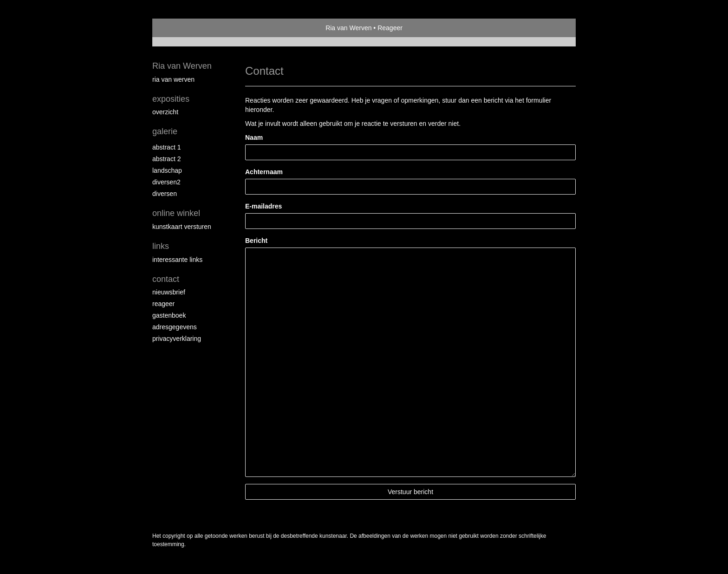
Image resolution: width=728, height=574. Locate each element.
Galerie (165, 131)
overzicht (165, 112)
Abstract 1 (166, 147)
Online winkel (176, 213)
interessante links (177, 260)
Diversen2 (166, 182)
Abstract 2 (166, 159)
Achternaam (264, 172)
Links (161, 246)
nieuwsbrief (169, 292)
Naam (254, 137)
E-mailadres (263, 206)
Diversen (165, 194)
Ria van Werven (348, 28)
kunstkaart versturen (182, 227)
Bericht (256, 241)
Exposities (171, 99)
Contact (166, 279)
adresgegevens (175, 327)
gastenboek (169, 315)
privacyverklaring (177, 339)
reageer (163, 304)
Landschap (167, 170)
